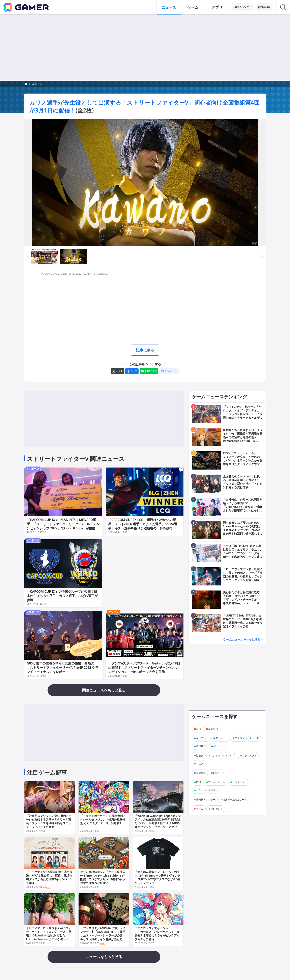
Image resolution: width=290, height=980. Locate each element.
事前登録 (213, 729)
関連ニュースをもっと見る (104, 690)
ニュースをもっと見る (104, 957)
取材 (199, 782)
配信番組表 (264, 7)
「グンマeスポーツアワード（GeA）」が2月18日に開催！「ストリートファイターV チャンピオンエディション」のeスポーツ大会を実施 (144, 668)
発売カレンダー (243, 7)
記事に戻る (145, 350)
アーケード (222, 738)
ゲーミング (219, 746)
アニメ (200, 764)
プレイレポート (217, 782)
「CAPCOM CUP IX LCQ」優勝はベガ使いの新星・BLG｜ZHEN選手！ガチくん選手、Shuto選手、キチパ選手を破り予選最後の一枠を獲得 (143, 524)
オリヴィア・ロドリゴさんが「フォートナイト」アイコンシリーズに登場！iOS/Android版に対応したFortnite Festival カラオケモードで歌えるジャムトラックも (49, 935)
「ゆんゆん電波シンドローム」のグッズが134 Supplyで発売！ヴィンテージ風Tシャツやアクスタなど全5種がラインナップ (157, 877)
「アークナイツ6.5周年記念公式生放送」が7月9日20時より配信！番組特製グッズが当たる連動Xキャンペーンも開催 (49, 877)
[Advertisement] (145, 48)
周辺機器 (201, 746)
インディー (202, 738)
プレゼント (217, 809)
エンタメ (114, 612)
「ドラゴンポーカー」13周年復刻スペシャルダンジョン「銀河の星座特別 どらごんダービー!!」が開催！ (103, 819)
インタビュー (240, 782)
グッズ (231, 756)
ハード (255, 738)
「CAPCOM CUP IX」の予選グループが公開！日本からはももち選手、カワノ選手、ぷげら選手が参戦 (62, 596)
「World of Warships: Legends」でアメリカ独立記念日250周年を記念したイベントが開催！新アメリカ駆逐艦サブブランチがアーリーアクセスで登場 (158, 823)
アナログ (240, 738)
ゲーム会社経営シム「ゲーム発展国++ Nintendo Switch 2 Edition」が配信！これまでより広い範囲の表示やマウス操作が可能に (103, 877)
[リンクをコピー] (169, 371)
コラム (200, 790)
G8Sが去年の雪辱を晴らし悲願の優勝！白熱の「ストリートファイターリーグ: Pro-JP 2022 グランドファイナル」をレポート (63, 668)
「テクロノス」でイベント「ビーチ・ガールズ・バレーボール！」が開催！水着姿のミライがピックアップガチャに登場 (157, 933)
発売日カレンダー (206, 799)
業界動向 (201, 773)
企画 (213, 790)
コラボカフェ (249, 756)
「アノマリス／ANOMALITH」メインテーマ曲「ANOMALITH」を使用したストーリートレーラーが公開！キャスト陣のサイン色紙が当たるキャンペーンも (103, 935)
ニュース (37, 84)
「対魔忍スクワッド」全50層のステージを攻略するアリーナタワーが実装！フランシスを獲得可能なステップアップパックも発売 (49, 821)
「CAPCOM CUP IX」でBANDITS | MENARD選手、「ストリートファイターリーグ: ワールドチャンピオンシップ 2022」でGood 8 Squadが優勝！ (63, 524)
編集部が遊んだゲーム (235, 799)
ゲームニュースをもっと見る (242, 639)
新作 (199, 729)
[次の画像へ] (145, 183)
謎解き (200, 756)
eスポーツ (33, 469)
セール (200, 809)
